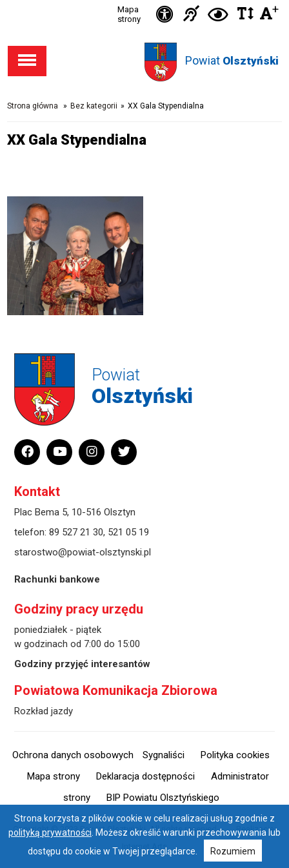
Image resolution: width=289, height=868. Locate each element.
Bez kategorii (94, 106)
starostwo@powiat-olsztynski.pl (83, 552)
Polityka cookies (235, 755)
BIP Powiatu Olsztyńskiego (163, 798)
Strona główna (33, 106)
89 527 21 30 (76, 532)
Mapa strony (129, 14)
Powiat (232, 60)
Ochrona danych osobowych (73, 755)
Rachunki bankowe (57, 579)
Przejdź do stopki (144, 0)
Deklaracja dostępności (145, 776)
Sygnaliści (164, 755)
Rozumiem (233, 851)
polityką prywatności (50, 832)
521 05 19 (128, 532)
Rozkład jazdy (44, 711)
